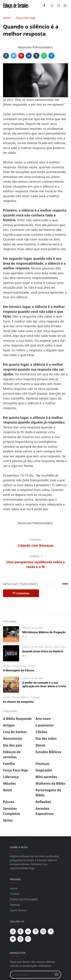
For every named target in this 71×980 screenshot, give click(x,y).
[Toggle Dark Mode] (52, 6)
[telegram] (13, 931)
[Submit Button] (57, 975)
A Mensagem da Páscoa (18, 670)
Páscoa (32, 666)
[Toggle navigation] (65, 6)
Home (14, 888)
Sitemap (15, 905)
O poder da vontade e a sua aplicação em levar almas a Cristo (44, 684)
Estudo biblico (20, 666)
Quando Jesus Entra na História (43, 651)
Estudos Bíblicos (21, 697)
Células (7, 666)
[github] (28, 939)
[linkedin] (28, 931)
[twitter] (13, 939)
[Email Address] (31, 975)
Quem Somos (18, 910)
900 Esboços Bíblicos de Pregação (44, 632)
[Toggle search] (59, 5)
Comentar (21, 593)
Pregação (35, 697)
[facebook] (44, 6)
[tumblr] (20, 931)
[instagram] (20, 939)
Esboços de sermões (33, 628)
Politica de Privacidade (24, 899)
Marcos (49, 647)
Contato (15, 894)
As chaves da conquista (18, 702)
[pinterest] (36, 931)
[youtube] (43, 931)
